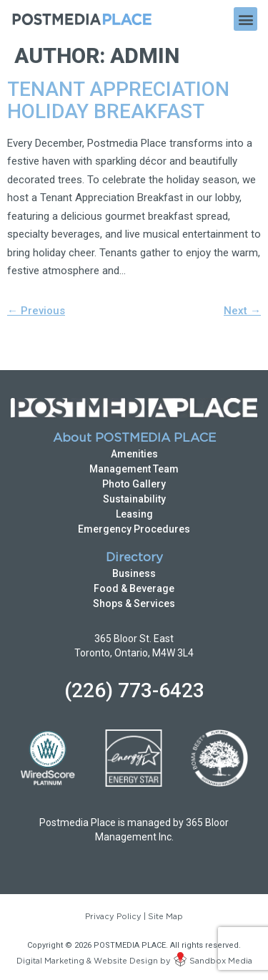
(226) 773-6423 (134, 690)
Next (242, 311)
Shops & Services (134, 603)
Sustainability (134, 499)
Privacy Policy (113, 917)
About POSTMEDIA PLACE (134, 438)
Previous (36, 311)
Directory (134, 558)
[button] (245, 19)
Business (134, 573)
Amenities (134, 454)
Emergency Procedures (134, 529)
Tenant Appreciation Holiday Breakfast (118, 100)
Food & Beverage (134, 588)
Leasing (134, 514)
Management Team (134, 469)
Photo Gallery (134, 484)
